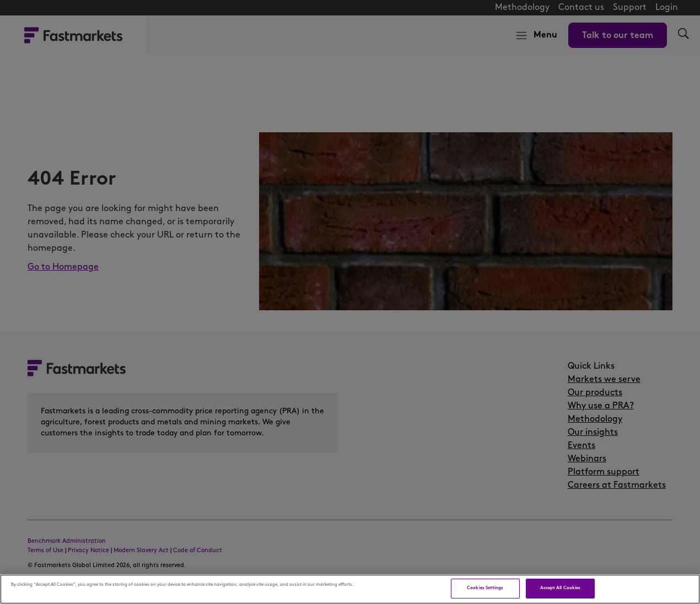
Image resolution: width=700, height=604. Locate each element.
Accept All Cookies (560, 588)
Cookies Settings (485, 588)
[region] (350, 589)
